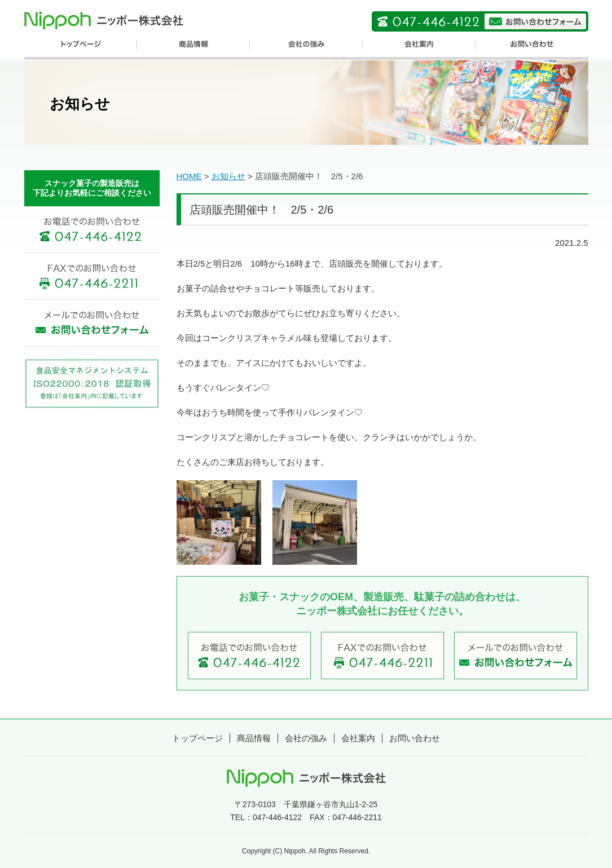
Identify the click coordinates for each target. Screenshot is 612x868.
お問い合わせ (415, 738)
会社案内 (358, 738)
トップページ (197, 738)
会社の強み (306, 738)
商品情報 (254, 738)
